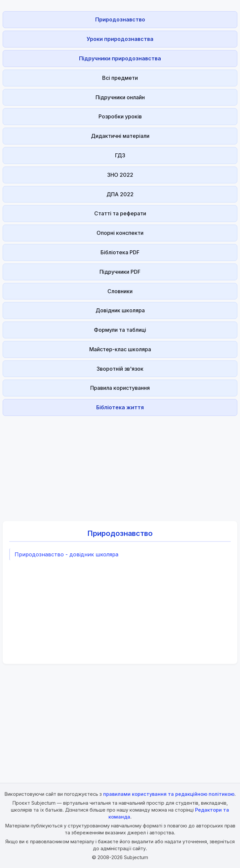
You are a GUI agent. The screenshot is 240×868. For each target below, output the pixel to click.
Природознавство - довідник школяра (66, 554)
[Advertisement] (120, 465)
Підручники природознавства (120, 58)
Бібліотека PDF (120, 252)
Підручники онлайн (120, 97)
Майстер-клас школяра (120, 349)
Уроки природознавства (120, 39)
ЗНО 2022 (120, 175)
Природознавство (120, 19)
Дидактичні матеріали (120, 136)
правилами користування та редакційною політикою (169, 794)
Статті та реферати (120, 213)
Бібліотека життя (120, 407)
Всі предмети (120, 78)
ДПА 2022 (120, 194)
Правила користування (120, 388)
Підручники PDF (120, 272)
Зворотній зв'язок (120, 369)
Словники (120, 291)
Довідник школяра (120, 310)
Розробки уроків (120, 116)
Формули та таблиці (120, 330)
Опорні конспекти (120, 233)
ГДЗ (120, 155)
